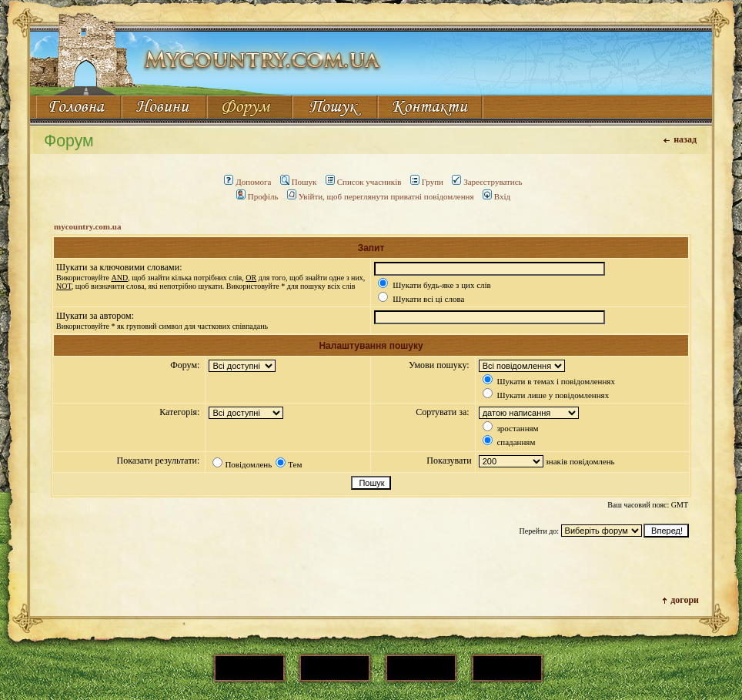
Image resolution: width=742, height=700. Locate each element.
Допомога (247, 182)
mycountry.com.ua (87, 226)
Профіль (257, 196)
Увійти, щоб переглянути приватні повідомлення (381, 196)
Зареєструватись (487, 182)
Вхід (496, 196)
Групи (427, 182)
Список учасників (364, 182)
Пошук (299, 182)
